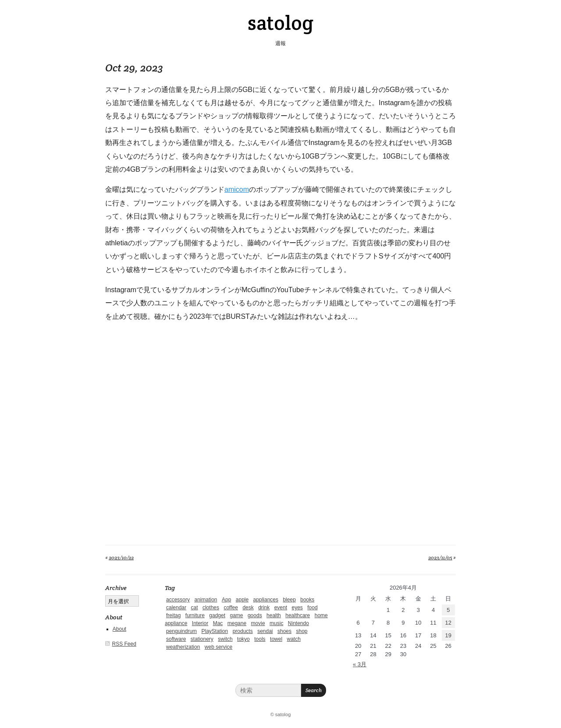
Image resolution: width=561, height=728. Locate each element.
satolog (280, 23)
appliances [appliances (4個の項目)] (266, 600)
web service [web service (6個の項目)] (218, 647)
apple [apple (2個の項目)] (242, 600)
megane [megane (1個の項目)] (237, 623)
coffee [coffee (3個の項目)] (231, 608)
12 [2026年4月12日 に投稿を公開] (448, 623)
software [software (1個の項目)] (176, 639)
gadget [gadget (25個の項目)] (217, 615)
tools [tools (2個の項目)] (260, 639)
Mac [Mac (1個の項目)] (218, 623)
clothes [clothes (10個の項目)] (211, 608)
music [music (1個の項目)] (276, 623)
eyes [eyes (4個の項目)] (297, 608)
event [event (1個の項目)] (281, 608)
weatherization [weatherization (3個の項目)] (183, 647)
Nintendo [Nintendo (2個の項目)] (298, 623)
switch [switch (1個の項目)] (225, 639)
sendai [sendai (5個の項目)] (265, 631)
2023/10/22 (121, 557)
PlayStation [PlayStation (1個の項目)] (215, 631)
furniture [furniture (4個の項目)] (195, 615)
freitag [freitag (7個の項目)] (173, 615)
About (119, 629)
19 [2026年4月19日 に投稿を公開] (448, 635)
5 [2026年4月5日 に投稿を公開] (448, 610)
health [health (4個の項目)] (274, 615)
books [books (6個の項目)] (307, 600)
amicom (237, 189)
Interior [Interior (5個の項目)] (200, 623)
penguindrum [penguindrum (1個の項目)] (181, 631)
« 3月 (360, 664)
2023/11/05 (440, 557)
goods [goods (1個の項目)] (255, 615)
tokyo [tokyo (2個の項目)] (243, 639)
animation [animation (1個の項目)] (206, 600)
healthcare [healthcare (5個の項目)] (298, 615)
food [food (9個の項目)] (312, 608)
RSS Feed (124, 644)
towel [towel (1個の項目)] (276, 639)
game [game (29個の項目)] (236, 615)
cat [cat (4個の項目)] (194, 608)
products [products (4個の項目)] (243, 631)
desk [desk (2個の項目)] (248, 608)
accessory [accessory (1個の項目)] (178, 600)
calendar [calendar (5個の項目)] (176, 608)
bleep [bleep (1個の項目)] (289, 600)
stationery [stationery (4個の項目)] (202, 639)
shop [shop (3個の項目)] (302, 631)
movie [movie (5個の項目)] (258, 623)
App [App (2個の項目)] (226, 600)
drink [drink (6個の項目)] (264, 608)
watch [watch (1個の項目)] (294, 639)
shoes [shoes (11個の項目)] (284, 631)
